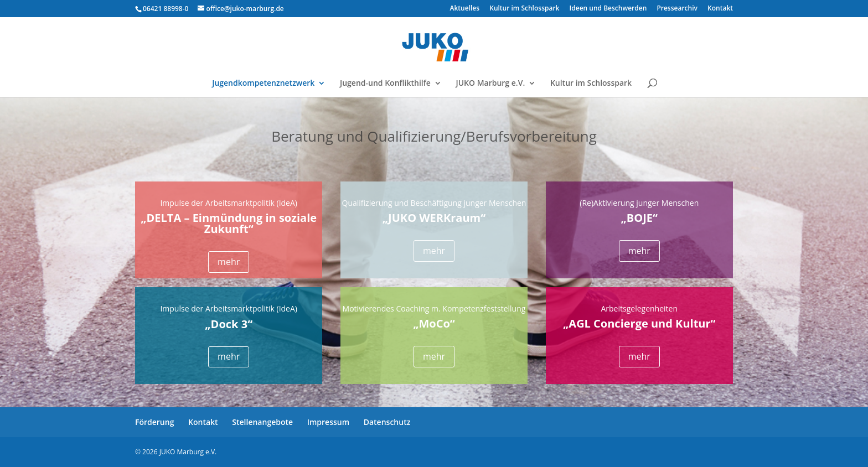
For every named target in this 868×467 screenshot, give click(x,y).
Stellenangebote (262, 422)
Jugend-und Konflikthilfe (385, 84)
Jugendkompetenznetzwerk (263, 84)
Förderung (154, 422)
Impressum (328, 422)
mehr (229, 262)
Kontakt (720, 9)
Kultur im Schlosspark (524, 9)
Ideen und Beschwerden (608, 9)
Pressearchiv (677, 9)
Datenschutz (387, 422)
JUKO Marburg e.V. (490, 84)
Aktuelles (465, 9)
